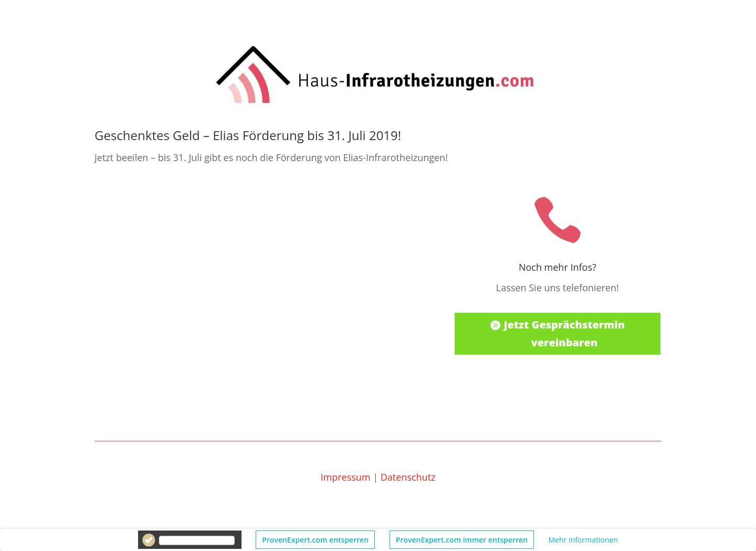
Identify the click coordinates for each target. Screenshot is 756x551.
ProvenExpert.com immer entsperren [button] (462, 540)
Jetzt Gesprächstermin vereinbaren (564, 333)
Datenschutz (408, 477)
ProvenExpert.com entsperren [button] (315, 540)
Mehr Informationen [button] (583, 540)
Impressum (345, 477)
